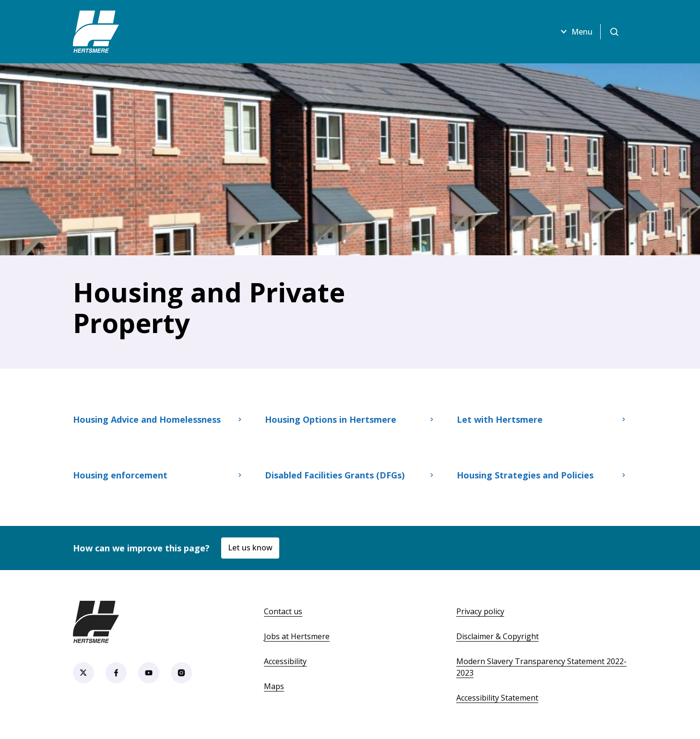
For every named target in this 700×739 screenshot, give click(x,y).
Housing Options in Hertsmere (350, 419)
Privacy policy (480, 611)
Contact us (283, 611)
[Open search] (614, 32)
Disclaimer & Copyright (498, 636)
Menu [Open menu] (575, 32)
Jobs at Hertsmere (297, 636)
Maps (274, 686)
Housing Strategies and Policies (542, 475)
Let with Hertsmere (542, 419)
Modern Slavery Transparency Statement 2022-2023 (541, 667)
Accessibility (285, 661)
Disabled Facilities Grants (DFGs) (350, 475)
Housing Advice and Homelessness (158, 419)
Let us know (250, 548)
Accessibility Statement (497, 698)
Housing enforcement (158, 475)
